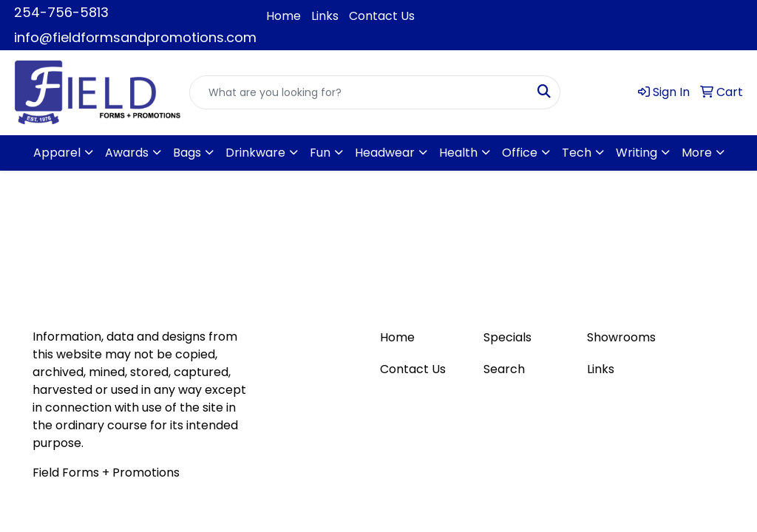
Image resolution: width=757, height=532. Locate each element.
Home (284, 16)
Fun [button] (320, 153)
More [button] (697, 153)
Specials (508, 337)
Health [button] (458, 153)
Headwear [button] (385, 153)
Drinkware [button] (255, 153)
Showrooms (621, 337)
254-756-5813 (61, 12)
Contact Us (382, 16)
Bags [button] (187, 153)
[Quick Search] (359, 92)
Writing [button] (637, 153)
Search (504, 369)
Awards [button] (127, 153)
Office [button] (520, 153)
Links (325, 16)
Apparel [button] (57, 153)
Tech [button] (577, 153)
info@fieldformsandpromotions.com (135, 37)
